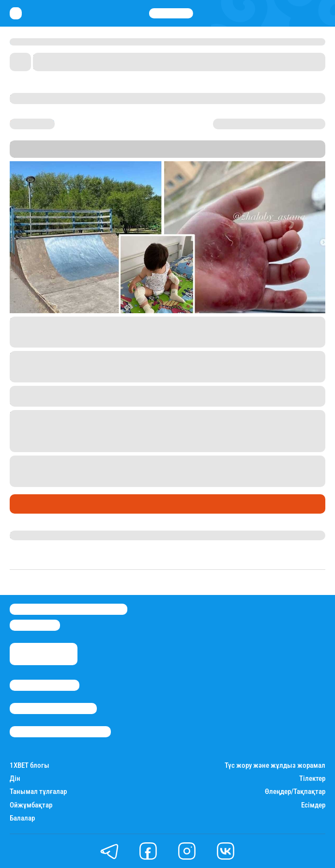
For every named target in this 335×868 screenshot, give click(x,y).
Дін (15, 779)
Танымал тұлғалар (38, 792)
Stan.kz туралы (45, 685)
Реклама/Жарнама (53, 708)
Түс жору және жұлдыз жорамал (275, 766)
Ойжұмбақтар (31, 805)
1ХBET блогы (30, 766)
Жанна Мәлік (33, 535)
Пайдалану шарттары (60, 732)
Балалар (22, 818)
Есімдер (313, 805)
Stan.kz (201, 153)
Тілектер (312, 779)
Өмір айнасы (36, 503)
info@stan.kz (35, 625)
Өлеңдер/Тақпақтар (295, 792)
